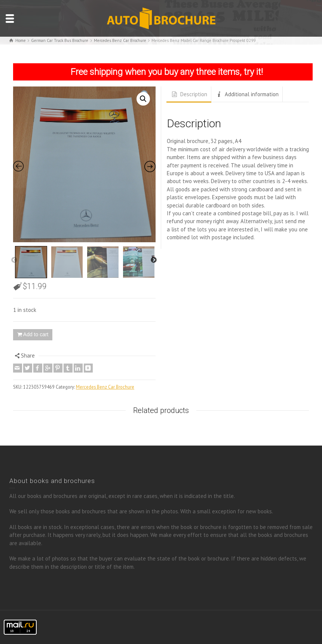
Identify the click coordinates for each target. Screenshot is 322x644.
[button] (143, 99)
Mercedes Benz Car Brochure (105, 387)
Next (154, 260)
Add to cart (36, 334)
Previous (14, 260)
